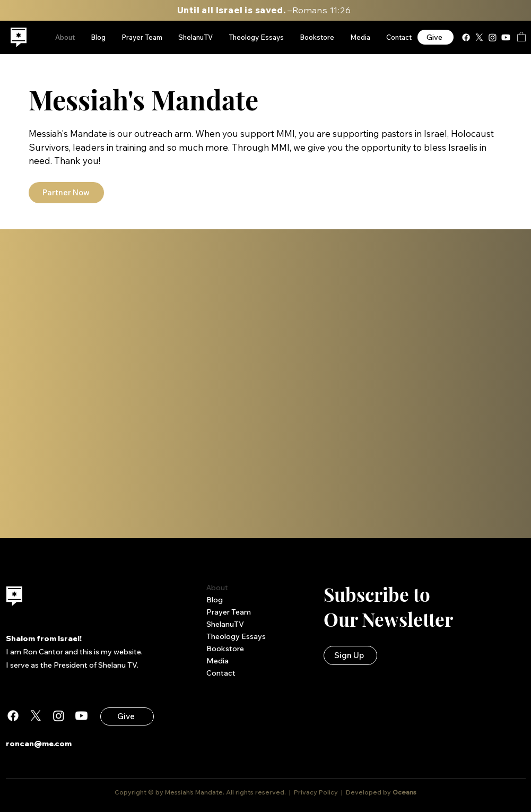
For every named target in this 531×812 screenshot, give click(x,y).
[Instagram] (493, 37)
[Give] (436, 37)
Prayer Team (229, 612)
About (217, 588)
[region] (19, 37)
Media (217, 661)
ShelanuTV (225, 624)
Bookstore (225, 649)
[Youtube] (506, 37)
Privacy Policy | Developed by (342, 792)
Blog (215, 600)
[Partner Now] (66, 193)
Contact (221, 673)
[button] (521, 36)
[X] (479, 37)
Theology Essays (236, 636)
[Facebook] (466, 37)
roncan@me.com (39, 744)
